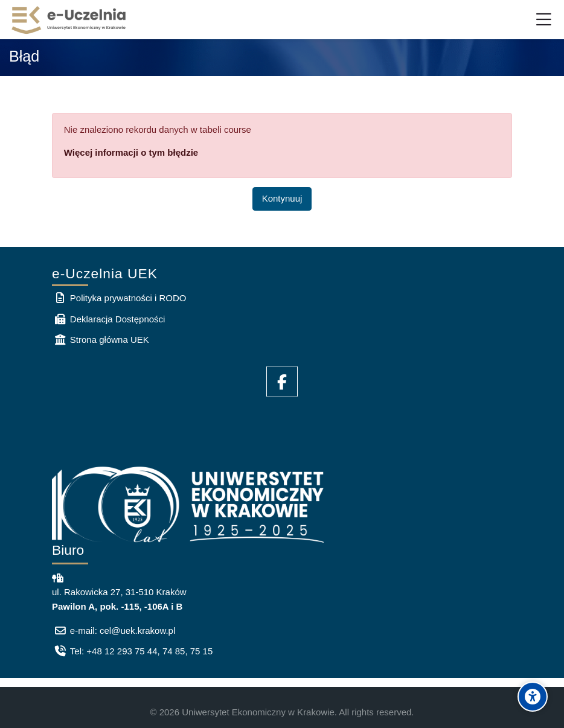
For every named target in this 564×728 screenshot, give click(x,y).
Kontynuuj (282, 198)
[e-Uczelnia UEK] (69, 20)
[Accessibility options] (533, 697)
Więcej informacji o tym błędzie (131, 152)
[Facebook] (282, 382)
